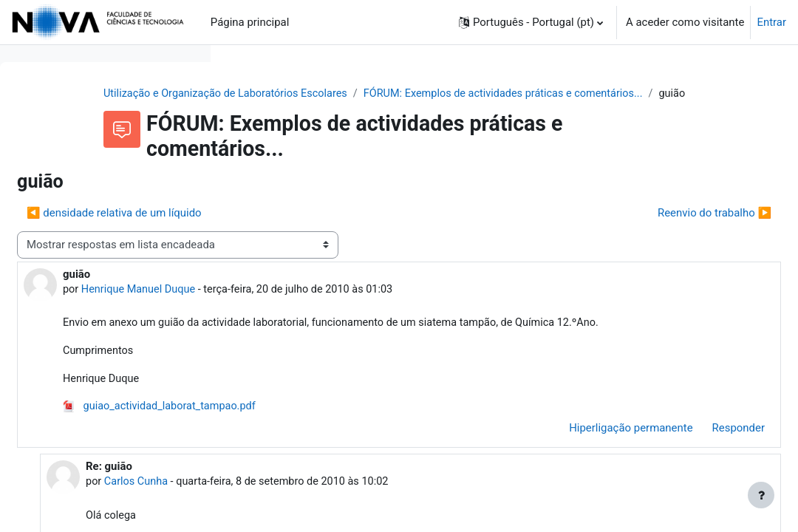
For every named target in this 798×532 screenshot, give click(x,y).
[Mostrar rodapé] (761, 495)
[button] (531, 22)
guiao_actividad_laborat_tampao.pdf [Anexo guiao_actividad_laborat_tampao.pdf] (385, 443)
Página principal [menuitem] (250, 22)
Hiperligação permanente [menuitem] (595, 464)
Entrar (771, 22)
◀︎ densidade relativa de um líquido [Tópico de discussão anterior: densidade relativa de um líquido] (337, 230)
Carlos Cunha (352, 519)
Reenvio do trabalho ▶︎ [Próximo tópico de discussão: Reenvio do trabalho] (679, 230)
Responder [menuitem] (703, 464)
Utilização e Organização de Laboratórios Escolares (365, 94)
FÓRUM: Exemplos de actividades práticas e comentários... (400, 110)
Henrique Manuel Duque (363, 307)
